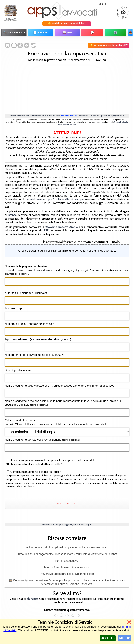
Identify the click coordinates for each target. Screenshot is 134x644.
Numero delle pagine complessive (67, 269)
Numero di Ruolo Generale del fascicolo (29, 323)
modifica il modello (89, 114)
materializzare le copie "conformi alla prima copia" (55, 198)
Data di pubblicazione (18, 369)
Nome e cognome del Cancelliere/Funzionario (43, 438)
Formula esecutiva (67, 560)
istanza (12, 214)
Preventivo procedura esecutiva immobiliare (67, 573)
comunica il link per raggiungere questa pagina (67, 523)
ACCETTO (108, 638)
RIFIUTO (125, 638)
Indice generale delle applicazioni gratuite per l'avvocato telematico (67, 546)
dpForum (33, 598)
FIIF (46, 229)
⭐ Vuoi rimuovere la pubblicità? (67, 24)
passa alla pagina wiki (113, 114)
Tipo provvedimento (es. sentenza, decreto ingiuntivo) (38, 338)
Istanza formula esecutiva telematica (67, 566)
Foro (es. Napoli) (15, 307)
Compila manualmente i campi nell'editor (35, 471)
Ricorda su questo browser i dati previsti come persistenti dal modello (53, 459)
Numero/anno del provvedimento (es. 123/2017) (34, 354)
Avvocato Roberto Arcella (62, 226)
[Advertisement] (67, 86)
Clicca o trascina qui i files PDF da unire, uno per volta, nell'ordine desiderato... (67, 250)
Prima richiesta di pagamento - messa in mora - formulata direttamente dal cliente (67, 553)
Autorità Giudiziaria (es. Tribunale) (26, 292)
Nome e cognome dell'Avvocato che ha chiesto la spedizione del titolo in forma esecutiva (59, 384)
